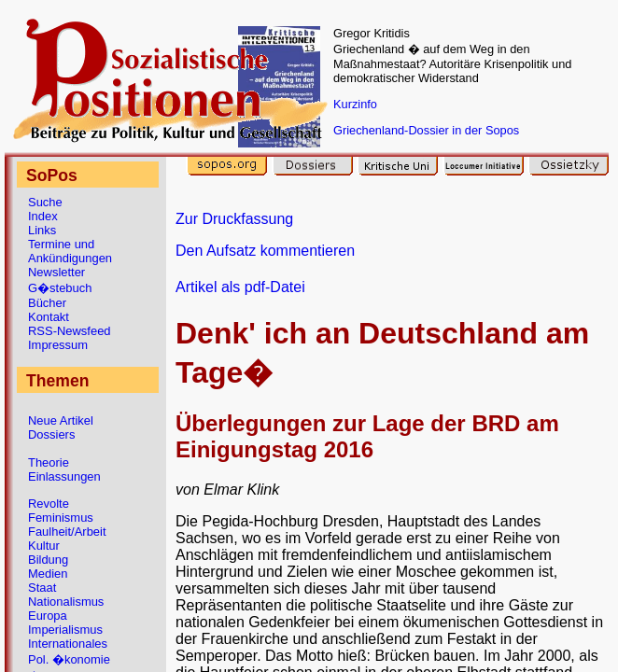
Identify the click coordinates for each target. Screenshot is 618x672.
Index (43, 216)
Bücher (47, 303)
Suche (45, 202)
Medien (48, 574)
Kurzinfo (355, 104)
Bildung (48, 560)
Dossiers (51, 434)
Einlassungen (64, 476)
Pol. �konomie (69, 659)
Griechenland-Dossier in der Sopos (426, 130)
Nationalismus (66, 602)
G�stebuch (60, 288)
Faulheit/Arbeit (67, 532)
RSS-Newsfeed (70, 331)
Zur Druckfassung (234, 219)
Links (42, 230)
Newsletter (56, 272)
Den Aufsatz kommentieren (265, 251)
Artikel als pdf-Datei (240, 287)
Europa (48, 616)
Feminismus (61, 518)
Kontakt (49, 317)
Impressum (58, 345)
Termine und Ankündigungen (70, 251)
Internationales (68, 644)
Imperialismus (65, 630)
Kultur (44, 546)
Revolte (49, 504)
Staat (42, 588)
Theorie (49, 462)
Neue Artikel (61, 420)
